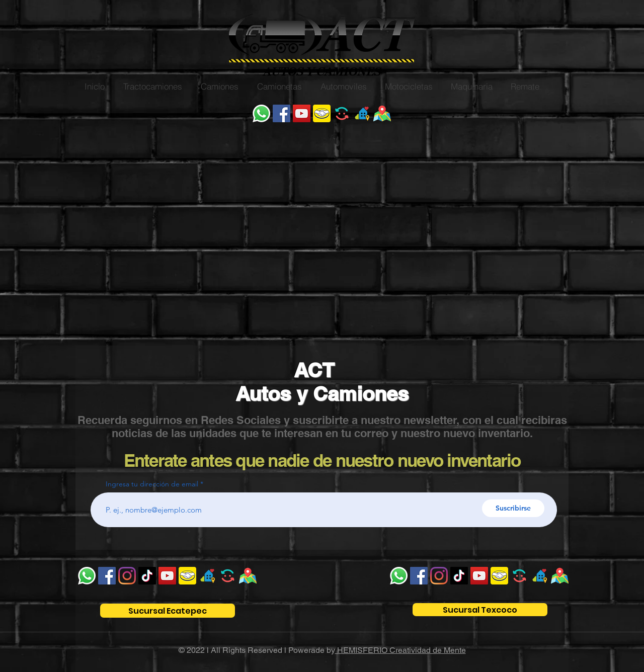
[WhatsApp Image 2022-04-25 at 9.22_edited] (382, 113)
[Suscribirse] (513, 508)
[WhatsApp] (261, 113)
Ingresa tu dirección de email (152, 484)
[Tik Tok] (147, 576)
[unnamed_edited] (342, 113)
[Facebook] (281, 113)
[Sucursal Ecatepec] (168, 611)
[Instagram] (127, 576)
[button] (152, 86)
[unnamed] (322, 113)
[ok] (362, 113)
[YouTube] (302, 113)
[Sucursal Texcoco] (480, 610)
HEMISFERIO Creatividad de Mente (400, 650)
